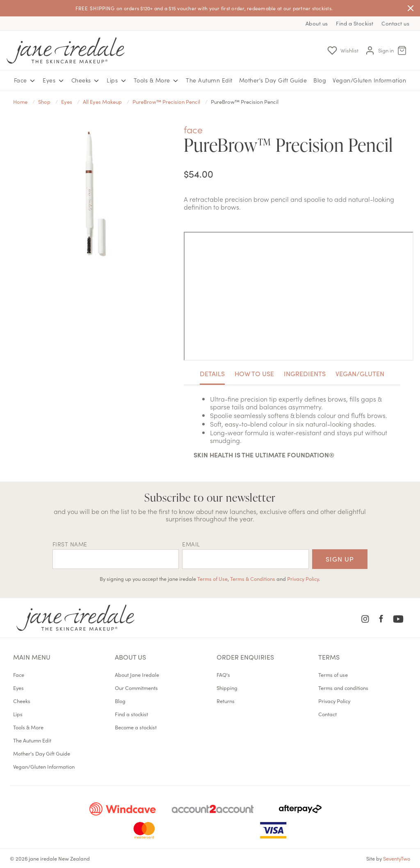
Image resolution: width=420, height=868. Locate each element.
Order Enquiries (245, 657)
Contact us (395, 23)
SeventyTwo (397, 858)
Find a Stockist (355, 23)
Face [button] (25, 81)
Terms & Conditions (253, 578)
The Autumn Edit (209, 80)
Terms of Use (212, 578)
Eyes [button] (54, 81)
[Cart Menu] (402, 50)
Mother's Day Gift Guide (273, 80)
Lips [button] (117, 81)
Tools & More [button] (157, 81)
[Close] (411, 8)
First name (70, 544)
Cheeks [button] (86, 81)
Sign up (340, 559)
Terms (329, 657)
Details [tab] (212, 373)
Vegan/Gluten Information (369, 80)
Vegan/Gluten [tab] (360, 373)
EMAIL (191, 544)
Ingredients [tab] (305, 373)
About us (317, 23)
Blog (320, 80)
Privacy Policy (303, 578)
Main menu (32, 657)
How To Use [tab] (254, 373)
